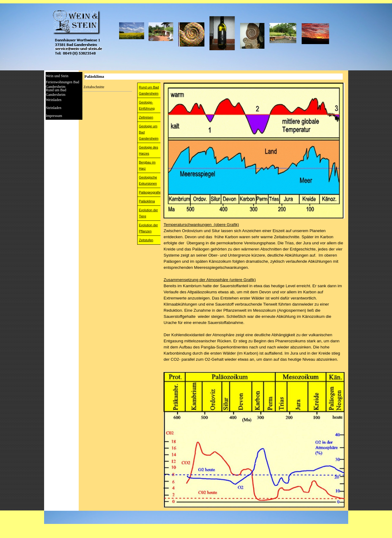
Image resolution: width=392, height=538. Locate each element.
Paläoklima (147, 201)
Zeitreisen (146, 117)
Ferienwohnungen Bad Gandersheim (63, 84)
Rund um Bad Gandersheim (56, 92)
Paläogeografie (150, 192)
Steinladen (54, 108)
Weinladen (54, 100)
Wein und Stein (57, 76)
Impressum (54, 116)
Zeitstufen (146, 240)
